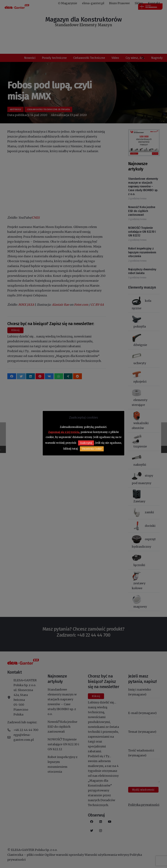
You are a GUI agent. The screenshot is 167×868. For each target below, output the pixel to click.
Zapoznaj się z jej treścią (64, 432)
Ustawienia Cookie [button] (92, 449)
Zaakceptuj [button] (86, 443)
